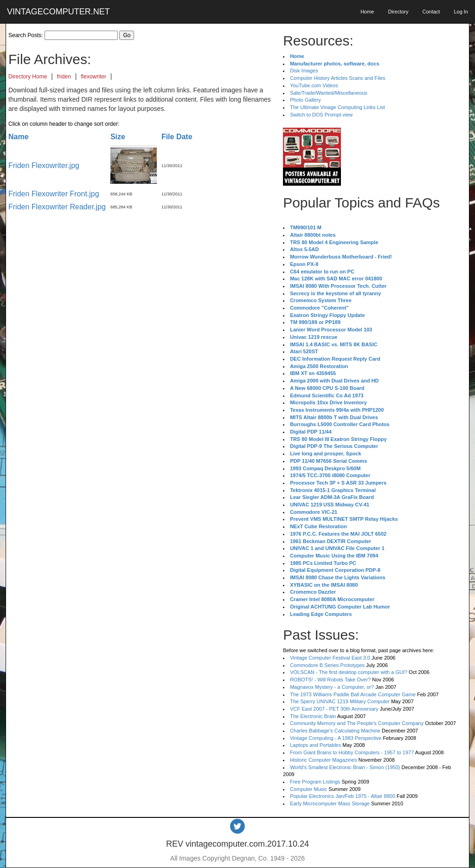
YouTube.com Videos (314, 85)
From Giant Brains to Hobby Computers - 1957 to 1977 (352, 752)
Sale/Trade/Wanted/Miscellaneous (329, 93)
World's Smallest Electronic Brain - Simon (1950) (345, 767)
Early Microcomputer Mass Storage (330, 803)
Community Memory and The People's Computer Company (357, 723)
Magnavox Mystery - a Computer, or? (332, 687)
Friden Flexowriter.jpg (44, 165)
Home (367, 12)
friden (64, 77)
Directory (398, 12)
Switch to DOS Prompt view (321, 115)
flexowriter (93, 77)
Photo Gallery (305, 100)
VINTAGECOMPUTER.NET (58, 12)
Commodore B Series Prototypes (327, 665)
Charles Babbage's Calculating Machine (335, 731)
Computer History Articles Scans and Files (337, 78)
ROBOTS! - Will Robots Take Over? (330, 680)
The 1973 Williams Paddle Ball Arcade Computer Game (353, 694)
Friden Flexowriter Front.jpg (54, 194)
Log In (461, 12)
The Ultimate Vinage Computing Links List (337, 107)
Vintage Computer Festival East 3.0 (330, 658)
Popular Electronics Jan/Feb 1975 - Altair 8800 (343, 796)
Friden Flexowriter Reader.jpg (57, 207)
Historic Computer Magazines (323, 760)
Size (118, 137)
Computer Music (308, 789)
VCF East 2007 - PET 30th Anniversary (334, 709)
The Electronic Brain (313, 716)
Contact (431, 12)
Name (19, 137)
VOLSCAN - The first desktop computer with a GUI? (349, 672)
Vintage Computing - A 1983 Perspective (336, 738)
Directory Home (28, 77)
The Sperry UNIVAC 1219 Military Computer (340, 701)
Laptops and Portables (315, 745)
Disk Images (304, 71)
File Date (177, 137)
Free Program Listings (315, 782)
